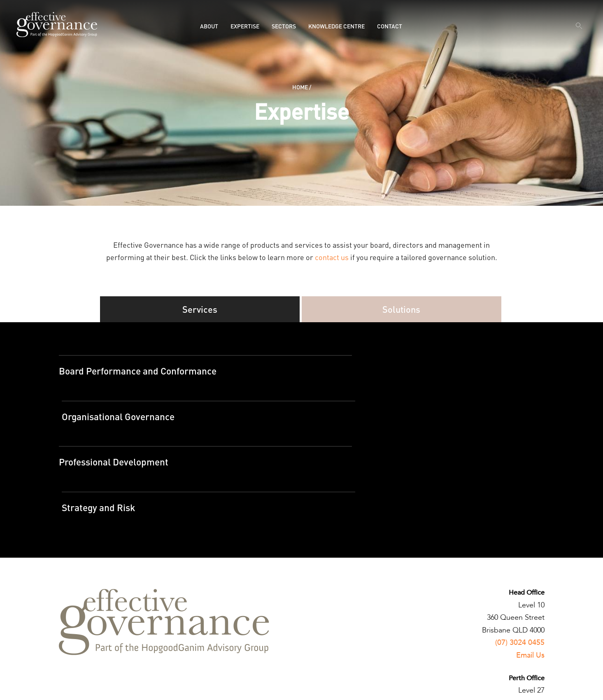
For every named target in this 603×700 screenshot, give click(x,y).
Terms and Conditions (111, 687)
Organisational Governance (366, 375)
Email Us (530, 576)
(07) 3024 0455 (520, 563)
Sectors (284, 26)
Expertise (245, 26)
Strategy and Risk (345, 424)
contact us (332, 257)
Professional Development (117, 424)
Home (300, 87)
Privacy (69, 687)
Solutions (402, 310)
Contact (390, 26)
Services (200, 310)
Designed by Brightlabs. (249, 687)
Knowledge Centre (336, 26)
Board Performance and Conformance (144, 375)
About (209, 26)
